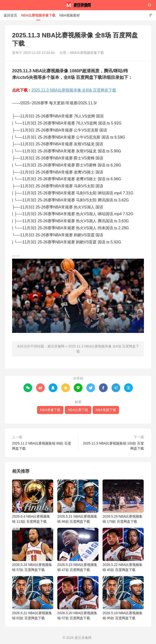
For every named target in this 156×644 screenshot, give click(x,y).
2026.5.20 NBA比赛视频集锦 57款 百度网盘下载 (78, 598)
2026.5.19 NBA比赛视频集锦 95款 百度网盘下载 (123, 598)
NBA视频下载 (106, 410)
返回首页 (10, 15)
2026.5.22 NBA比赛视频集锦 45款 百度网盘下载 (123, 550)
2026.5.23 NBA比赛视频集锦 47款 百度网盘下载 (78, 550)
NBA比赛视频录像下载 (38, 15)
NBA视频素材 (70, 15)
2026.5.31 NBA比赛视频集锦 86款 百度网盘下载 (78, 501)
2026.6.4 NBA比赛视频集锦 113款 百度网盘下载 (33, 501)
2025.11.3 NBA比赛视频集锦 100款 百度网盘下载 (113, 446)
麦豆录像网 (78, 5)
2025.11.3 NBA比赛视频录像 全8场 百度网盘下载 (74, 90)
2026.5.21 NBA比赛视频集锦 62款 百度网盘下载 (33, 598)
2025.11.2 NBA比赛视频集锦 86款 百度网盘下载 (42, 446)
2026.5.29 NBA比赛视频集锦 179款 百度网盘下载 (123, 501)
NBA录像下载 (50, 410)
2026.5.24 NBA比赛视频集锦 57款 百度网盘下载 (33, 550)
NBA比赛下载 (78, 410)
